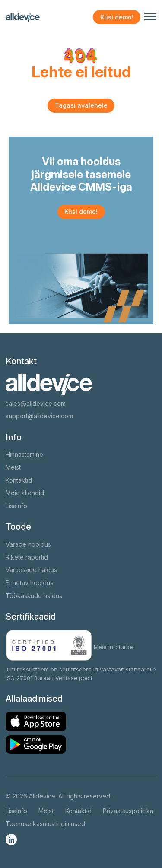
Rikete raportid (27, 557)
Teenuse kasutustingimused (45, 824)
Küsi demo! (117, 17)
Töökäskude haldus (34, 596)
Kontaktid (19, 480)
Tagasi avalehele (81, 105)
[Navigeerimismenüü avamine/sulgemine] (150, 17)
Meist (13, 467)
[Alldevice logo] (23, 17)
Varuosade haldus (31, 570)
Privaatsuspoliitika (128, 811)
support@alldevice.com (39, 416)
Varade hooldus (28, 544)
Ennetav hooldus (29, 583)
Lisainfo (16, 506)
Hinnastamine (24, 454)
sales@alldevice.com (36, 403)
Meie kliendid (25, 493)
